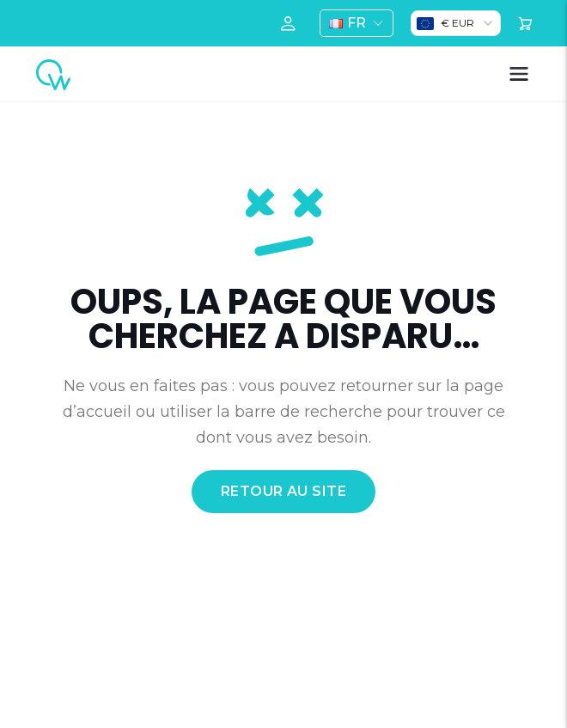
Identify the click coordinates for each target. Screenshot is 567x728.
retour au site (284, 491)
